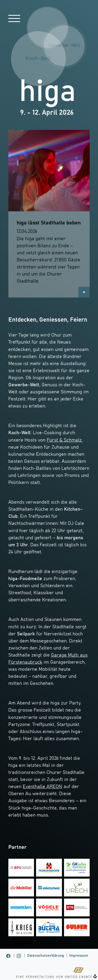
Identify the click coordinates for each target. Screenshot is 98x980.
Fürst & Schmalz (64, 440)
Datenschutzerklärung (46, 956)
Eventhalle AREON (42, 787)
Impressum (79, 956)
